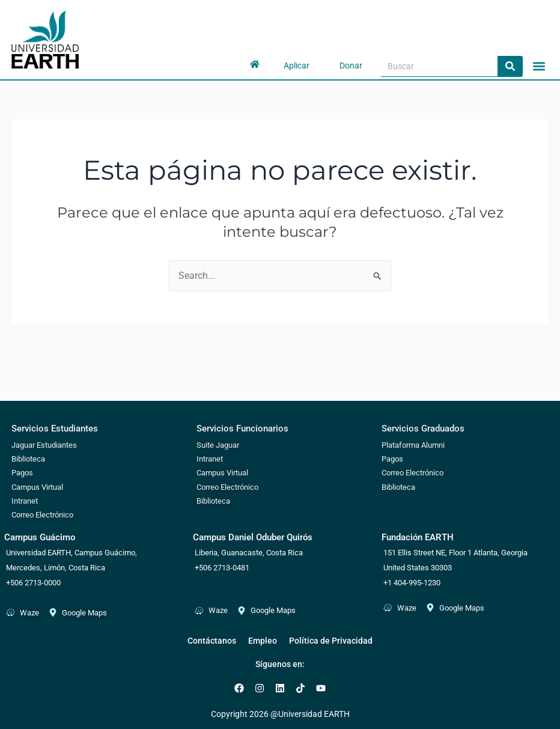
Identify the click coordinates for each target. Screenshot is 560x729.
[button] (539, 66)
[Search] (510, 66)
